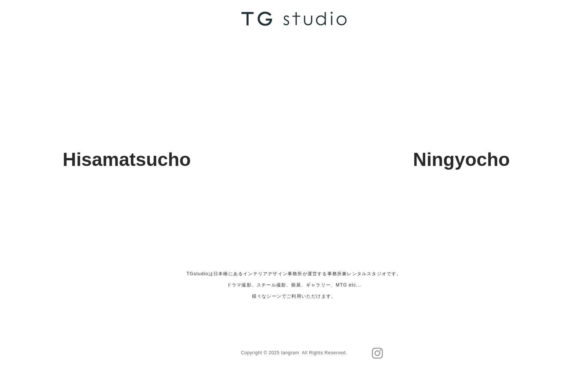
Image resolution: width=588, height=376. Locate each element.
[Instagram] (377, 353)
